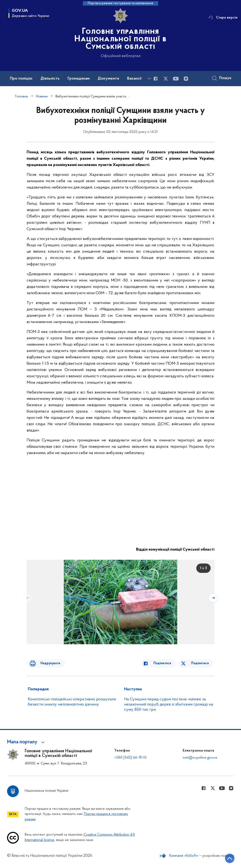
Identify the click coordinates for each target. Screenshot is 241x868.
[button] (26, 742)
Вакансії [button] (134, 79)
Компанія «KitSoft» (184, 856)
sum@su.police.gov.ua (200, 758)
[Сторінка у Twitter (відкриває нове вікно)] (166, 79)
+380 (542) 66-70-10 (131, 758)
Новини (42, 96)
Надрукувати (46, 663)
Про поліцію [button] (21, 79)
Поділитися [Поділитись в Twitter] (201, 663)
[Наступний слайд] (214, 598)
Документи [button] (108, 79)
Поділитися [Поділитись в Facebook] (167, 663)
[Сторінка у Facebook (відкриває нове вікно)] (156, 79)
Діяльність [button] (50, 79)
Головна (21, 96)
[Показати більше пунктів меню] (149, 79)
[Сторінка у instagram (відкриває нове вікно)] (186, 79)
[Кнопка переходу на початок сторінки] (223, 857)
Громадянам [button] (79, 79)
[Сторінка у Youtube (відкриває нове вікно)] (176, 79)
